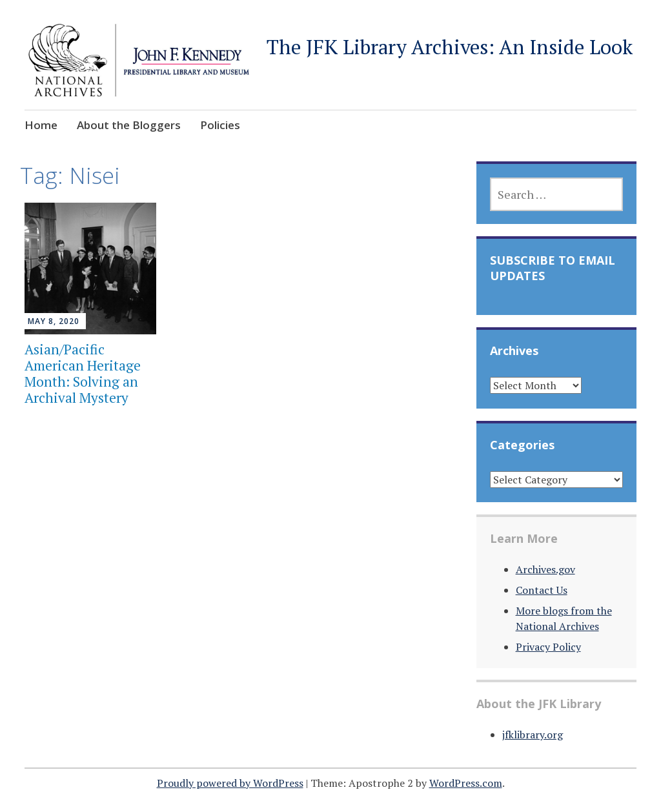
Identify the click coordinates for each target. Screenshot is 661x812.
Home (41, 125)
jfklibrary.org (533, 735)
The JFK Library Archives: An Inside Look (450, 47)
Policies (220, 125)
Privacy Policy (548, 647)
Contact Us (542, 590)
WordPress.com (466, 783)
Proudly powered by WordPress (230, 783)
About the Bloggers (129, 125)
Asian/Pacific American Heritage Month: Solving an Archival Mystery (83, 374)
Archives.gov (545, 569)
